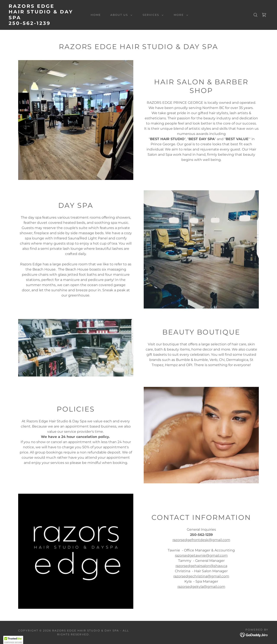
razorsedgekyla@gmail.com (201, 587)
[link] (44, 24)
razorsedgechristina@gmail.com (201, 576)
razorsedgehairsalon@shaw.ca (201, 566)
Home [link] (96, 15)
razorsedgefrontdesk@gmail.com (201, 540)
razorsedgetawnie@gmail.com (201, 555)
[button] (120, 15)
